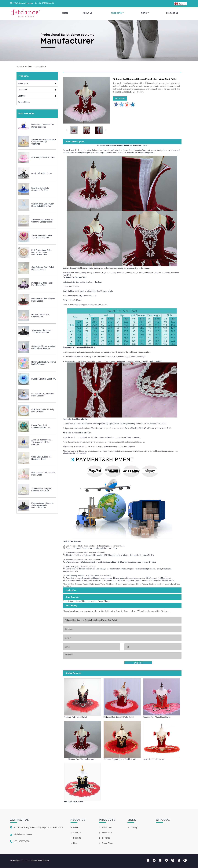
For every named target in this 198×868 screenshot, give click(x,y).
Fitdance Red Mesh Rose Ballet (157, 718)
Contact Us (172, 13)
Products (117, 13)
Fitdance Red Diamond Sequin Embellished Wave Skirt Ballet (81, 760)
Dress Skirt (23, 90)
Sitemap (134, 828)
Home (65, 13)
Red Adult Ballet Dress (74, 802)
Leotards (22, 96)
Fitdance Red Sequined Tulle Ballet (119, 718)
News (145, 13)
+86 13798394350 (46, 3)
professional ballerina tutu (154, 760)
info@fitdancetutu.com (23, 3)
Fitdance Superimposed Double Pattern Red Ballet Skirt (121, 760)
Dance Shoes (24, 103)
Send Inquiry (120, 99)
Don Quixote (40, 67)
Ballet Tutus (23, 84)
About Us (88, 13)
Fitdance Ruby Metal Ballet (75, 718)
